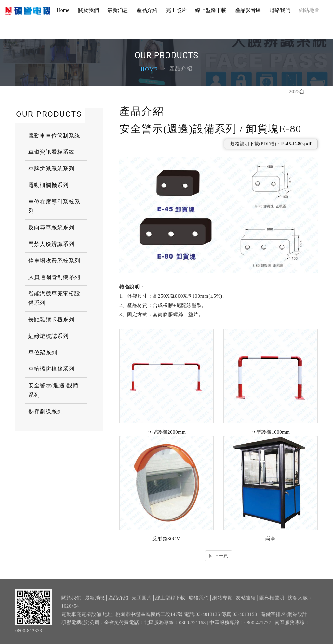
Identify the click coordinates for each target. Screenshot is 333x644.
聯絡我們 (280, 10)
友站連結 (246, 601)
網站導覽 (222, 601)
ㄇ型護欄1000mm (270, 432)
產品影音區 (248, 10)
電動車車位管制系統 (54, 136)
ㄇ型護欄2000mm (166, 432)
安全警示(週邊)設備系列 (53, 390)
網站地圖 (309, 10)
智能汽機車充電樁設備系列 (54, 298)
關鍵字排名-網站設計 (284, 618)
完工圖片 (142, 601)
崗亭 (270, 539)
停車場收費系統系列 (54, 261)
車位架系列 (43, 352)
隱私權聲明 (272, 601)
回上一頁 (219, 556)
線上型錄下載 (211, 10)
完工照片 (176, 10)
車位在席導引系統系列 (54, 207)
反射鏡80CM (166, 539)
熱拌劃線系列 (46, 412)
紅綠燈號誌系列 (48, 336)
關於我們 (88, 10)
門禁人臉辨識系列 (51, 244)
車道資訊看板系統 (51, 152)
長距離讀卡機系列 (51, 320)
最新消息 (118, 10)
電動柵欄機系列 (48, 185)
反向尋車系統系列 (51, 228)
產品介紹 (147, 10)
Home (63, 10)
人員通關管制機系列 (54, 277)
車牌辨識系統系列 (51, 169)
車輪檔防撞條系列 (51, 369)
